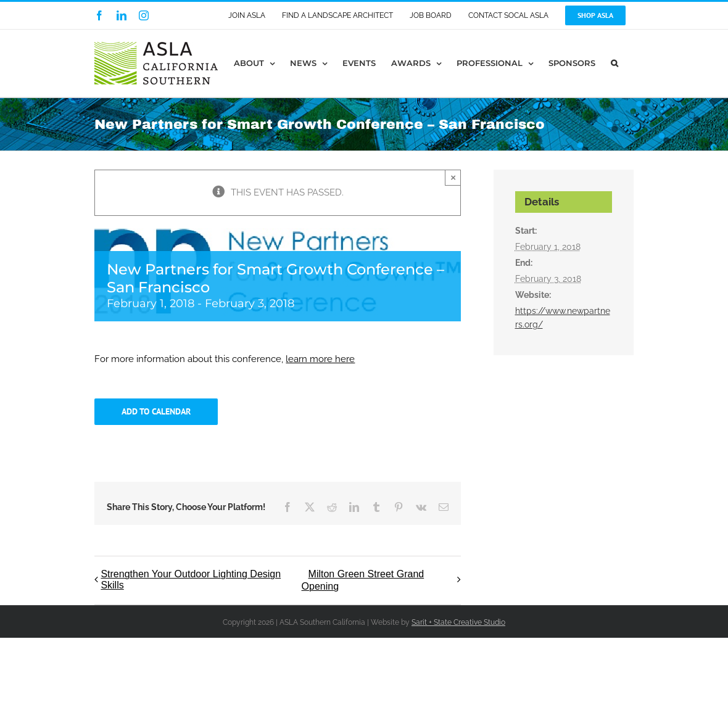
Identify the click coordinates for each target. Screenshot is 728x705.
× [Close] (453, 177)
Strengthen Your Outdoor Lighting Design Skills (191, 579)
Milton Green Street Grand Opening (363, 580)
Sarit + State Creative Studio (458, 622)
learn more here (320, 359)
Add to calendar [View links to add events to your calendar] (156, 412)
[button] (614, 63)
